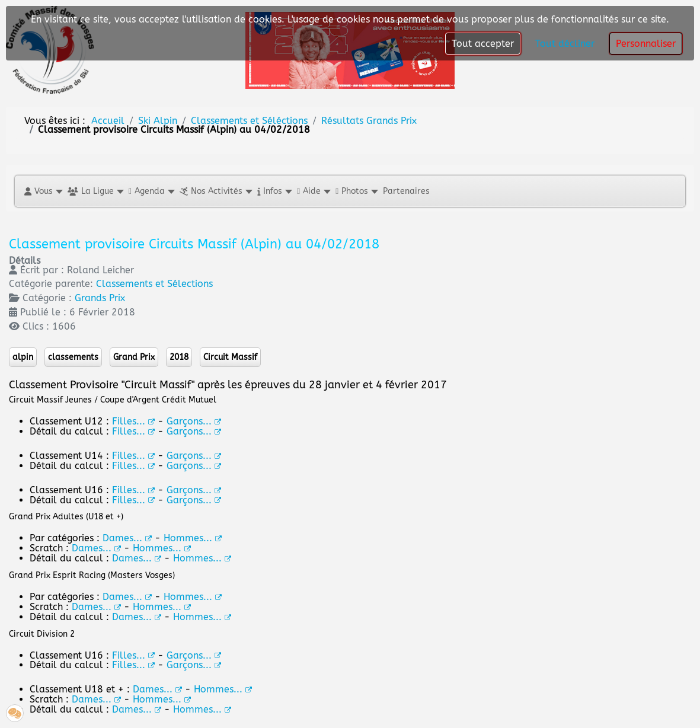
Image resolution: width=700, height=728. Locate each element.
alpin (23, 357)
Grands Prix (100, 298)
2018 (179, 357)
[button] (43, 191)
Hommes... (193, 597)
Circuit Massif (230, 357)
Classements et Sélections (154, 284)
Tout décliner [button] (565, 44)
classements (73, 357)
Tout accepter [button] (483, 44)
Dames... (127, 597)
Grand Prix (134, 357)
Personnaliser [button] (646, 44)
